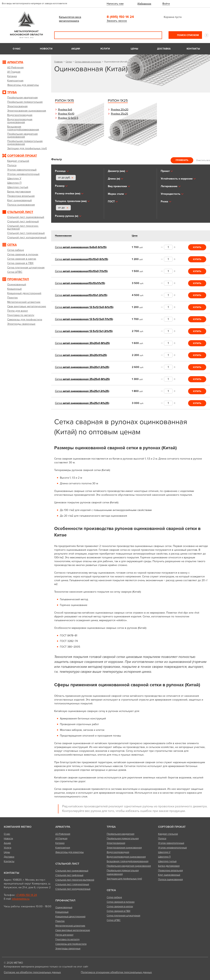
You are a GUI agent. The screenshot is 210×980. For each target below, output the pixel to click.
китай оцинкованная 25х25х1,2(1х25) (82, 391)
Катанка (60, 843)
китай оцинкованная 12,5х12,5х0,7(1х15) (84, 319)
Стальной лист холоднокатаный (73, 889)
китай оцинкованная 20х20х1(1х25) (81, 355)
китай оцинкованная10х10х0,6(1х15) (82, 259)
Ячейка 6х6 (65, 110)
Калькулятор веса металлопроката (70, 19)
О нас (17, 49)
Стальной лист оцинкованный (72, 871)
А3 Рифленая (63, 834)
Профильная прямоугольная (123, 839)
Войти (166, 4)
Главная (58, 62)
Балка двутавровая (169, 866)
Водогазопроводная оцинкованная (126, 857)
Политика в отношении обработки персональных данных (116, 972)
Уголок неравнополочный (172, 848)
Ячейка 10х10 (66, 114)
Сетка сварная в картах (120, 907)
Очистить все (203, 160)
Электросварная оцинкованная (124, 848)
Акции (76, 49)
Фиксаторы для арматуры (70, 852)
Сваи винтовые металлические (73, 930)
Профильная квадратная (121, 834)
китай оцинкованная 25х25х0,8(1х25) (82, 379)
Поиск (157, 35)
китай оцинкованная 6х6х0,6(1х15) (81, 247)
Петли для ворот (64, 935)
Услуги (105, 49)
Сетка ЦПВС (114, 920)
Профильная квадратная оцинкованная (129, 866)
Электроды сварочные (68, 949)
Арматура (63, 827)
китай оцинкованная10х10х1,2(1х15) (81, 295)
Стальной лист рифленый (69, 875)
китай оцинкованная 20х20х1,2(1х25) (82, 367)
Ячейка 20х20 (120, 110)
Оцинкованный (64, 907)
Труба (111, 827)
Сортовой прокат (172, 827)
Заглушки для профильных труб (124, 879)
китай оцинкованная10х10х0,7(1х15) (81, 271)
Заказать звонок (117, 21)
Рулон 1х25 (118, 101)
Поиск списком (188, 35)
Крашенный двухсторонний (70, 917)
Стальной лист (67, 864)
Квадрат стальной (168, 834)
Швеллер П (164, 857)
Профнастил (65, 900)
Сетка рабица (114, 897)
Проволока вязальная (170, 871)
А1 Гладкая (61, 839)
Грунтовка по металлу (67, 939)
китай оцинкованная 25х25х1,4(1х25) (82, 403)
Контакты (193, 49)
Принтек (60, 921)
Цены (134, 49)
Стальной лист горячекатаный (72, 884)
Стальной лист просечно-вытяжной (75, 880)
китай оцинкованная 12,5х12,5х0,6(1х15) (84, 307)
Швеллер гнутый (167, 861)
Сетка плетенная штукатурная (123, 916)
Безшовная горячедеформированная (128, 861)
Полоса (162, 839)
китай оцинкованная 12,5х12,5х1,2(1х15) (84, 331)
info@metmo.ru (21, 899)
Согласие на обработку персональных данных (32, 972)
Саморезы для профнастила (71, 944)
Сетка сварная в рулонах (88, 62)
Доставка (164, 49)
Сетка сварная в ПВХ (119, 911)
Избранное (144, 4)
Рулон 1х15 (64, 101)
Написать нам (115, 4)
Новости (46, 49)
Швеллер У (164, 852)
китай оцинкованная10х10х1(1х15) (80, 283)
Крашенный (62, 912)
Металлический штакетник (70, 926)
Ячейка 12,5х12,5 (68, 118)
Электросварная (116, 843)
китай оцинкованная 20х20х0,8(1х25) (82, 343)
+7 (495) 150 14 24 (26, 895)
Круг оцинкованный (169, 875)
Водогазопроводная (118, 852)
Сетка (69, 62)
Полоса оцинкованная (170, 879)
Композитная (63, 848)
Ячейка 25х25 (119, 114)
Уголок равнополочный (171, 843)
